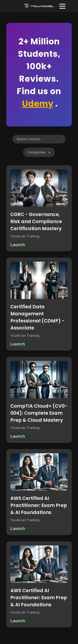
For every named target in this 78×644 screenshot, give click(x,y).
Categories (36, 152)
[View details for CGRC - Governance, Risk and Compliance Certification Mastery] (39, 208)
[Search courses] (39, 139)
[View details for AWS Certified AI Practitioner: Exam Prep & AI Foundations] (39, 492)
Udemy (38, 104)
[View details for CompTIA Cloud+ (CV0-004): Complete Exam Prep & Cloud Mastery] (39, 400)
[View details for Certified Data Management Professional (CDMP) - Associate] (39, 304)
